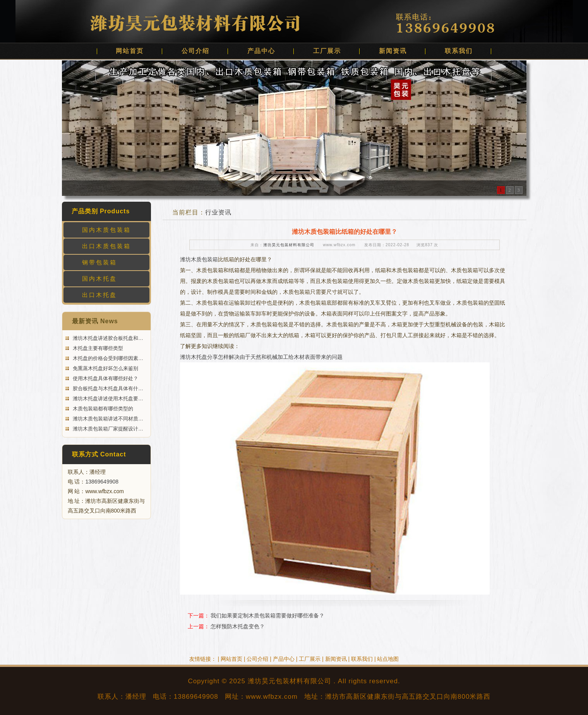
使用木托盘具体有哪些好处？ (105, 378)
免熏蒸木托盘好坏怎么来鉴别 (105, 368)
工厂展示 (327, 51)
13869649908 (102, 482)
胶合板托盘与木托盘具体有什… (108, 388)
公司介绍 (195, 51)
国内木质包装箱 (106, 230)
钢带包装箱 (99, 262)
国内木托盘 (99, 279)
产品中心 (261, 51)
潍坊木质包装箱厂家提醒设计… (108, 429)
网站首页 (130, 51)
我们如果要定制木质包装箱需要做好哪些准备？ (267, 616)
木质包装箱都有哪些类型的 (103, 409)
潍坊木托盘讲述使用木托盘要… (108, 399)
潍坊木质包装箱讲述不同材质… (108, 419)
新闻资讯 (393, 51)
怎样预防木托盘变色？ (238, 626)
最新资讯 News (95, 321)
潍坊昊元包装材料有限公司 (289, 245)
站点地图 (388, 659)
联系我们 (459, 51)
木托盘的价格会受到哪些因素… (108, 358)
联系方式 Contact (99, 454)
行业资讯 (218, 212)
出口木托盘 (99, 295)
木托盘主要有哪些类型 (98, 348)
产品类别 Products (101, 211)
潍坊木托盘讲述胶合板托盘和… (108, 338)
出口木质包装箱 (106, 246)
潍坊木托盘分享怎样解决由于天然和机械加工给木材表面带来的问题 (261, 357)
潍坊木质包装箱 (199, 259)
